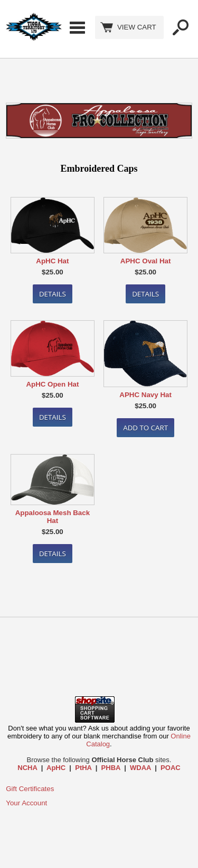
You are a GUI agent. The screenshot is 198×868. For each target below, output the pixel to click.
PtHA (83, 768)
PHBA (111, 768)
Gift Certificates (30, 789)
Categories (77, 27)
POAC (171, 768)
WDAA (140, 768)
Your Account (26, 803)
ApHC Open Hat (52, 384)
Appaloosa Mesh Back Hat (53, 517)
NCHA (27, 768)
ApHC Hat (52, 261)
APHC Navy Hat (145, 395)
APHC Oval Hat (146, 261)
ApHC (56, 768)
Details (53, 294)
